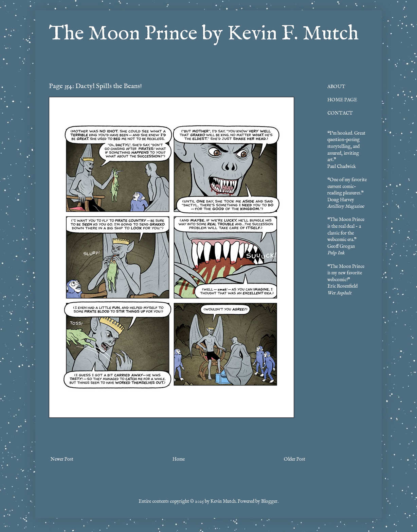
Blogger (269, 501)
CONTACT (340, 113)
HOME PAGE (342, 100)
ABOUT (336, 87)
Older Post (295, 459)
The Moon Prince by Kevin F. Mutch (204, 34)
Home (179, 459)
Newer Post (62, 459)
